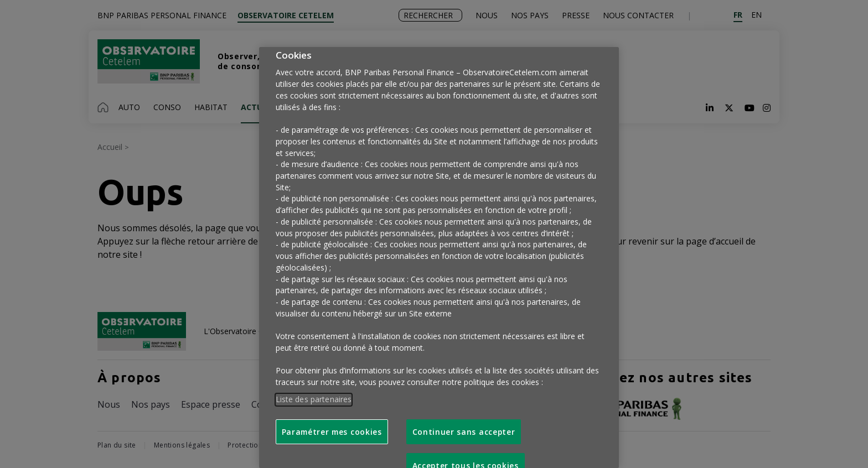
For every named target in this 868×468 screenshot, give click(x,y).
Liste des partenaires (314, 399)
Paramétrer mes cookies (332, 432)
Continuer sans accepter (464, 432)
